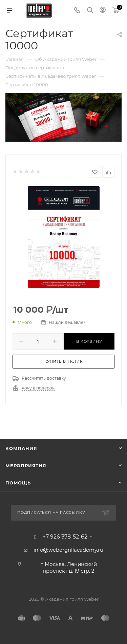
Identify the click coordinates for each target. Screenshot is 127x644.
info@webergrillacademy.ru (68, 550)
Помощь (18, 483)
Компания (21, 448)
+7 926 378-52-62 (65, 537)
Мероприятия (26, 466)
